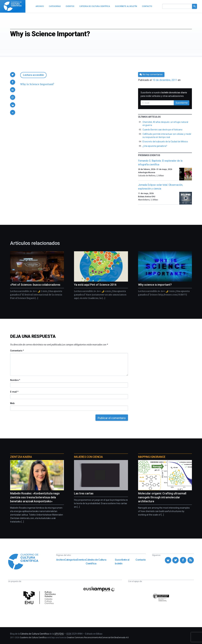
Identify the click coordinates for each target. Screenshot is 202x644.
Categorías (71, 560)
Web (12, 403)
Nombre (15, 380)
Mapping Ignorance (152, 457)
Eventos (81, 560)
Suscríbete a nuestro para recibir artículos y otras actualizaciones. (164, 94)
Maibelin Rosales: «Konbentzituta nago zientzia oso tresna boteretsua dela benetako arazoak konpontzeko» (35, 497)
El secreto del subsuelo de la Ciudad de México (165, 142)
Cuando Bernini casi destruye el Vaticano (162, 130)
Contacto (141, 560)
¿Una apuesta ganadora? (155, 146)
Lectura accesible (33, 75)
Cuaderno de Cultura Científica (33, 638)
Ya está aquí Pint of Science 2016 (95, 285)
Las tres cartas (84, 493)
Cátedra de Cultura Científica (96, 562)
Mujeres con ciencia (88, 457)
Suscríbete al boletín (122, 562)
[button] (13, 75)
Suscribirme (182, 103)
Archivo (60, 560)
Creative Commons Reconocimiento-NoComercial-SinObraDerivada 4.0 (98, 638)
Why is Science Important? (37, 84)
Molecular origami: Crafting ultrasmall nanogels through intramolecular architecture (162, 497)
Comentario (17, 351)
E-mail (14, 392)
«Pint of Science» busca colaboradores (35, 285)
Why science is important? (155, 285)
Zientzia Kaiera (21, 457)
